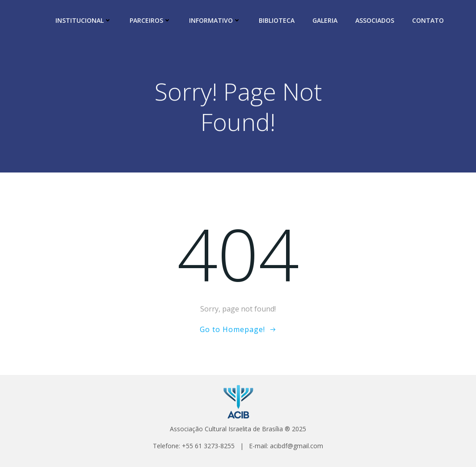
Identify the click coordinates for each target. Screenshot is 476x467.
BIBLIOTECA (277, 20)
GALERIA (325, 20)
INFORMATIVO (215, 20)
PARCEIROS (150, 20)
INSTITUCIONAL (84, 20)
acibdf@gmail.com (297, 446)
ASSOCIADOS (375, 20)
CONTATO (428, 20)
